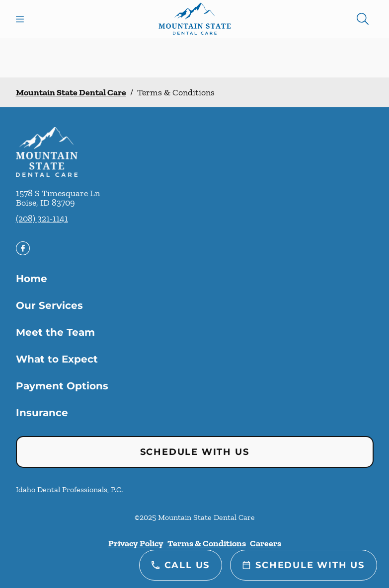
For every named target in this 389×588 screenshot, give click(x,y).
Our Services (49, 305)
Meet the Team (55, 332)
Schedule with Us (195, 452)
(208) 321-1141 (42, 219)
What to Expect (57, 359)
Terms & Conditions (207, 543)
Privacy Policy (136, 543)
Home (32, 279)
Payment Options (62, 386)
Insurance (42, 413)
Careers (266, 543)
